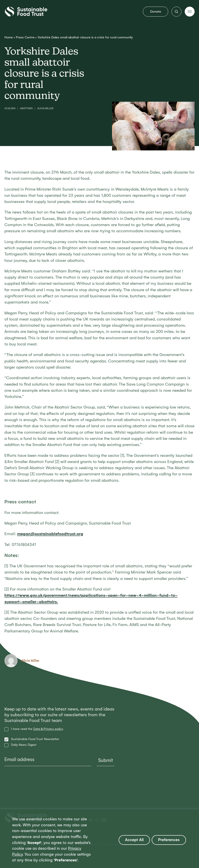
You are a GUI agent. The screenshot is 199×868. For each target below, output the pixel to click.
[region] (99, 839)
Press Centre (25, 37)
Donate (156, 11)
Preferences (169, 840)
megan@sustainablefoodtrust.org (50, 534)
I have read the (37, 729)
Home (9, 37)
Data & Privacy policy (48, 729)
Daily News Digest (24, 745)
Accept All (134, 840)
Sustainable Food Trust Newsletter (35, 739)
